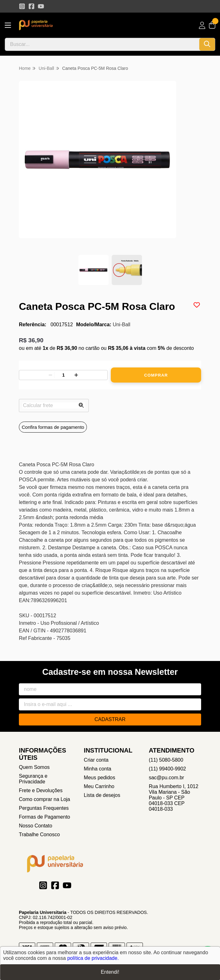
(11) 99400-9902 (167, 769)
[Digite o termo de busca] (102, 44)
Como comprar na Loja (45, 799)
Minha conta (97, 769)
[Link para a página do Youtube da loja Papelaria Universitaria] (41, 6)
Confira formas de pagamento (53, 427)
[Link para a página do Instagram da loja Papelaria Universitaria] (22, 6)
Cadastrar (110, 719)
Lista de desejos (102, 795)
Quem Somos (34, 767)
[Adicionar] (76, 375)
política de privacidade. (93, 958)
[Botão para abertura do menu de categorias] (8, 25)
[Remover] (50, 375)
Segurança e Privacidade (33, 779)
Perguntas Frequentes (44, 808)
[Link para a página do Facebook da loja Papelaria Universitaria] (31, 6)
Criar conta (96, 760)
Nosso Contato (36, 826)
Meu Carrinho (99, 786)
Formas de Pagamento (45, 817)
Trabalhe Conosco (39, 834)
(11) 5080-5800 (166, 760)
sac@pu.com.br (166, 778)
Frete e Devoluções (41, 790)
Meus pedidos (99, 778)
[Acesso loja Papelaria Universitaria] (202, 25)
